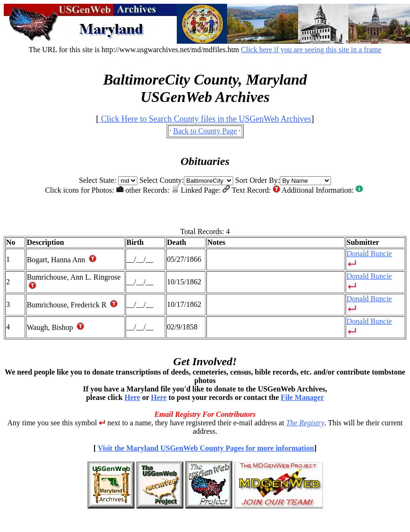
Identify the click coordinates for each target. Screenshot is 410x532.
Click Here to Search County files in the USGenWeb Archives (205, 119)
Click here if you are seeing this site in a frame (311, 50)
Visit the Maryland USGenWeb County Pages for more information (206, 448)
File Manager (302, 397)
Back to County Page (205, 131)
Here (132, 397)
